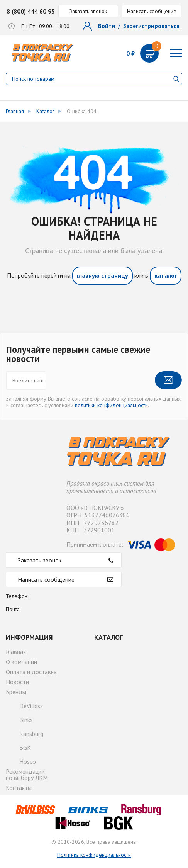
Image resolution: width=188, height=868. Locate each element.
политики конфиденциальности (111, 405)
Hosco (28, 761)
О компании (21, 662)
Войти (107, 26)
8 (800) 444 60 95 (31, 11)
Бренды (16, 692)
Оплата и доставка (31, 672)
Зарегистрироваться (151, 26)
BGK (25, 747)
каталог (166, 275)
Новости (17, 682)
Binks (26, 720)
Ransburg (31, 734)
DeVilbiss (31, 706)
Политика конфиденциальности (94, 855)
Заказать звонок (88, 11)
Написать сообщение (152, 11)
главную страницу (102, 275)
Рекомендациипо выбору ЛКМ (27, 775)
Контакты (19, 788)
